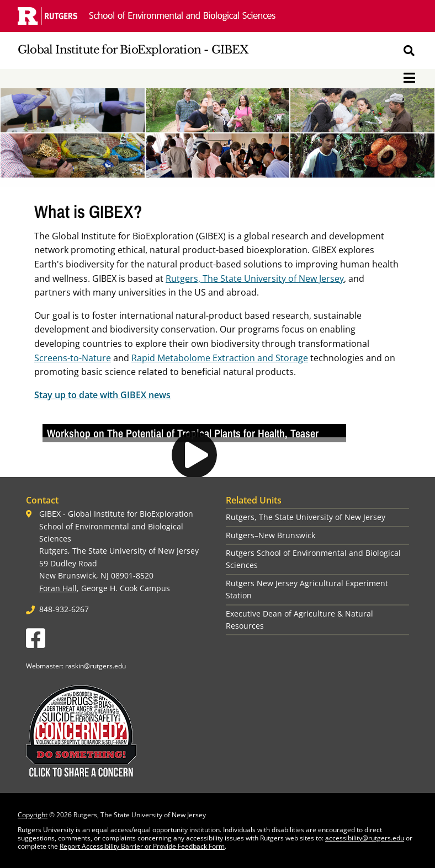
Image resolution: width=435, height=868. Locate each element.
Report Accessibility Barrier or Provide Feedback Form (142, 846)
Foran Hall (58, 588)
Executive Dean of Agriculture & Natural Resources (299, 620)
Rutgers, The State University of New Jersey (255, 278)
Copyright (33, 815)
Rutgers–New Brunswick (270, 535)
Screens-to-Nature (73, 358)
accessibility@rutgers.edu (365, 838)
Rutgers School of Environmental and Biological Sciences (313, 559)
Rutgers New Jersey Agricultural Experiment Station (307, 589)
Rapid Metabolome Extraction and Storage (220, 358)
